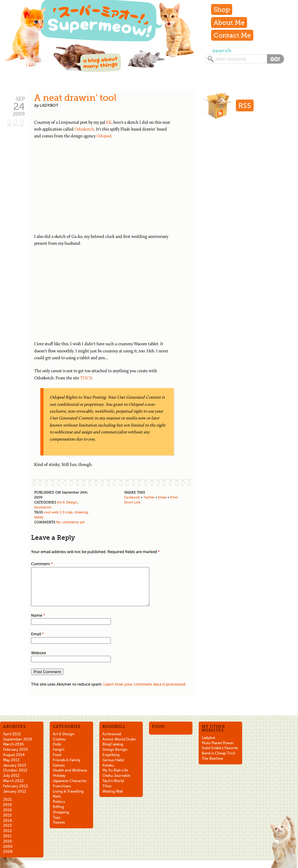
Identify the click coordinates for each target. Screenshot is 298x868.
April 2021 (12, 741)
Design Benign (115, 757)
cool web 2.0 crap (58, 512)
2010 (8, 849)
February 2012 (16, 794)
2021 (7, 807)
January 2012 (15, 799)
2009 (8, 854)
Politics (59, 809)
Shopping (61, 820)
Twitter (149, 497)
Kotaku (108, 773)
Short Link (132, 502)
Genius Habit (113, 767)
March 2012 (13, 788)
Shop (222, 9)
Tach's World (113, 788)
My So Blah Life (115, 778)
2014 (7, 828)
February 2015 (16, 757)
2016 (7, 817)
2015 (7, 823)
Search (221, 50)
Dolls (57, 752)
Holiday (59, 783)
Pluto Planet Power (218, 750)
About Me (229, 22)
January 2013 (15, 773)
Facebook (132, 497)
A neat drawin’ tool (75, 98)
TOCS (86, 378)
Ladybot (208, 745)
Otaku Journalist (116, 783)
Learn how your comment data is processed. (145, 692)
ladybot (49, 105)
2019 (7, 812)
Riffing (58, 814)
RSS (245, 105)
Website (38, 660)
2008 (8, 859)
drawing (81, 512)
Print (174, 497)
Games (59, 773)
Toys (56, 825)
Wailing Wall (113, 799)
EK (109, 123)
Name (38, 623)
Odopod (104, 136)
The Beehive (212, 766)
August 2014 (14, 762)
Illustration (43, 507)
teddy (39, 517)
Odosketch (84, 130)
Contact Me (232, 35)
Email (162, 497)
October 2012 (15, 778)
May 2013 (11, 767)
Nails (57, 804)
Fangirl (59, 757)
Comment (42, 564)
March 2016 (13, 752)
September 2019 (18, 747)
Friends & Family (67, 767)
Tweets (59, 830)
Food (57, 762)
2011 (7, 843)
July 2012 (11, 783)
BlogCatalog (113, 752)
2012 (7, 838)
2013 (7, 833)
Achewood (112, 741)
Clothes (59, 747)
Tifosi (107, 794)
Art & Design (67, 502)
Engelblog (111, 762)
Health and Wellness (70, 778)
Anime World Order (119, 747)
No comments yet (70, 522)
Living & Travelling (68, 799)
